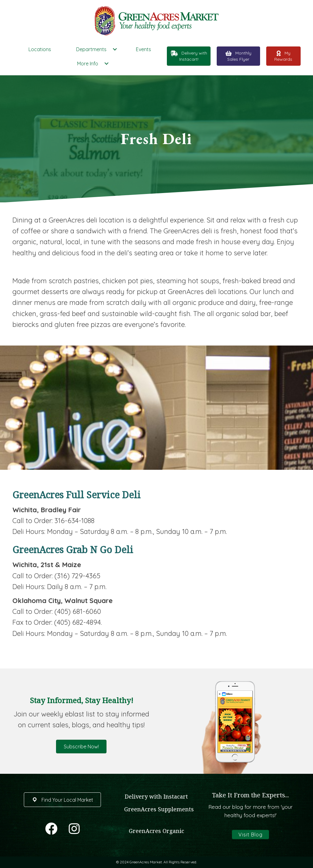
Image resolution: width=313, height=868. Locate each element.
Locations (40, 49)
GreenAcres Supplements (159, 809)
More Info (88, 64)
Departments (91, 49)
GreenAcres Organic (156, 831)
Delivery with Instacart (156, 796)
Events (143, 49)
